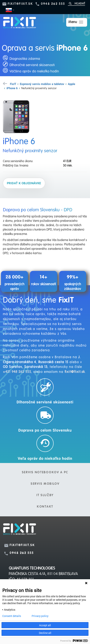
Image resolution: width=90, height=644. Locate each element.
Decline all (45, 633)
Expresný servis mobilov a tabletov (42, 84)
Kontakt (45, 507)
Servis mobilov (45, 484)
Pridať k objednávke (24, 183)
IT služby (45, 495)
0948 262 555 (53, 4)
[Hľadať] (76, 3)
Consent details (12, 616)
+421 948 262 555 (17, 372)
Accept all (45, 625)
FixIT (13, 84)
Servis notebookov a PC (45, 473)
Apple (72, 84)
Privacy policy (40, 616)
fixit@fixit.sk (20, 4)
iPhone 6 (12, 88)
